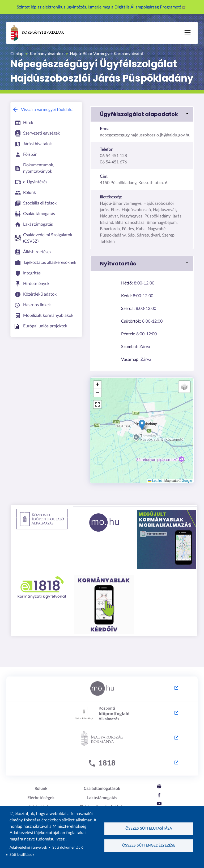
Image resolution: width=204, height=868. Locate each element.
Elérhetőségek (41, 798)
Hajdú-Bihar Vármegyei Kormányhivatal (106, 54)
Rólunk (41, 789)
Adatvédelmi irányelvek (28, 848)
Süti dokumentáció (68, 848)
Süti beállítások (22, 855)
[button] (142, 114)
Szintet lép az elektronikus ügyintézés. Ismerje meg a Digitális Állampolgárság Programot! (102, 7)
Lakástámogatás (102, 798)
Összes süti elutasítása (149, 829)
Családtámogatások (102, 789)
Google (187, 481)
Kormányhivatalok (37, 33)
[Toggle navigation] (188, 32)
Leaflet (155, 481)
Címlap (17, 54)
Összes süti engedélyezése (149, 846)
